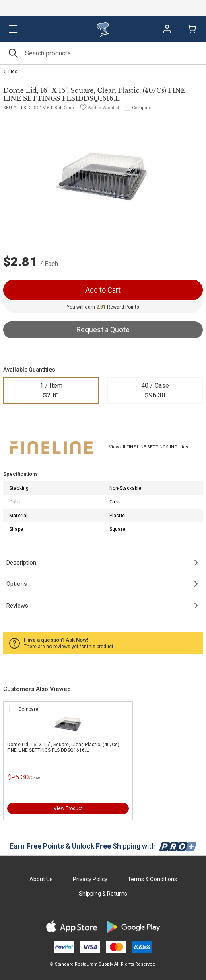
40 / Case (155, 391)
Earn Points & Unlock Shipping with (103, 846)
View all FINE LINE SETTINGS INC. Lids (149, 447)
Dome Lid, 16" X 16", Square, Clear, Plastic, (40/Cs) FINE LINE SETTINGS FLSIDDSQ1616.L (63, 747)
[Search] (103, 53)
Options (17, 584)
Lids (13, 72)
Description (21, 563)
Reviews (17, 606)
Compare (142, 108)
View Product (68, 808)
